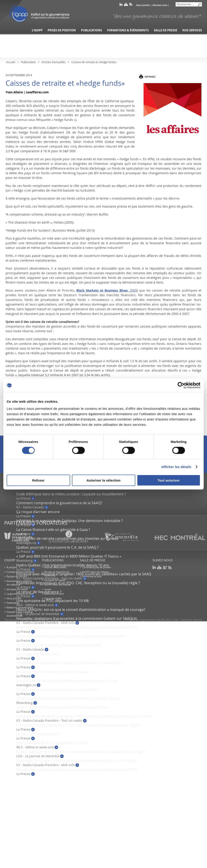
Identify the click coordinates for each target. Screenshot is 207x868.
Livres (48, 589)
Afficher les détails (176, 467)
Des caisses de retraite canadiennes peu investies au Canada (67, 681)
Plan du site (11, 620)
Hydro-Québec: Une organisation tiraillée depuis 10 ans (63, 565)
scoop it (165, 567)
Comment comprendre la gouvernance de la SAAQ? (59, 503)
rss (131, 5)
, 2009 (107, 290)
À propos (12, 567)
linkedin (121, 5)
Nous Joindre (143, 5)
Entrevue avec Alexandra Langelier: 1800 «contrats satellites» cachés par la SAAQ (84, 574)
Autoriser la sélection (104, 480)
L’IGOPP (37, 30)
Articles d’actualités (54, 62)
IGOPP (39, 13)
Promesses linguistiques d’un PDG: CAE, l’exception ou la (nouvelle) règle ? (78, 583)
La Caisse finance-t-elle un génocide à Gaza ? (53, 530)
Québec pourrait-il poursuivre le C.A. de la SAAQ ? (57, 547)
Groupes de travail (17, 589)
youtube (126, 5)
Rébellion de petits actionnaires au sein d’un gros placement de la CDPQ (77, 627)
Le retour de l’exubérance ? (39, 592)
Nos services (192, 30)
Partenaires (13, 603)
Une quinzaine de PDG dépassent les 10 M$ (53, 601)
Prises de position (62, 30)
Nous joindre (14, 598)
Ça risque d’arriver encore (38, 512)
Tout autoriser (169, 480)
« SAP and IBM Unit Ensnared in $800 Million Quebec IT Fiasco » (69, 556)
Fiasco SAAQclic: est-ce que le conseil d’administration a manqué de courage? (81, 610)
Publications (91, 30)
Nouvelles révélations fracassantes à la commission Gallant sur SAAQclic (77, 618)
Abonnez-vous (160, 5)
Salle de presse (165, 30)
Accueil (11, 62)
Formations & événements (128, 30)
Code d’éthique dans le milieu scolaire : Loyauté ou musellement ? (71, 494)
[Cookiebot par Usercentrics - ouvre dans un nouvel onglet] (181, 385)
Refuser (39, 480)
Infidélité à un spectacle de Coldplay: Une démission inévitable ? (69, 521)
